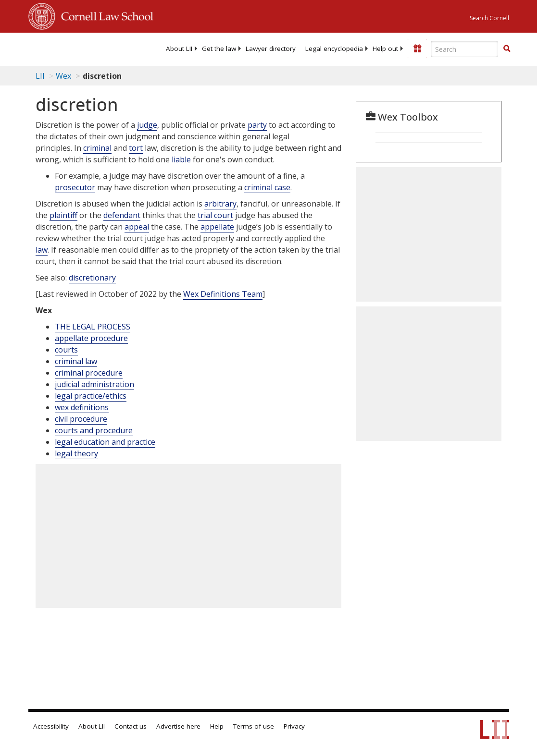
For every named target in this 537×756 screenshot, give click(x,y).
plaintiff (63, 215)
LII (40, 76)
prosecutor (75, 187)
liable (181, 159)
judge (147, 125)
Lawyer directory (271, 49)
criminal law (76, 361)
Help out (385, 49)
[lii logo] (66, 48)
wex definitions (82, 407)
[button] (507, 49)
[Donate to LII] (417, 49)
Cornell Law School (104, 15)
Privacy (294, 726)
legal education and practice (105, 442)
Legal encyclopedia (334, 49)
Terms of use (254, 726)
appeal (137, 227)
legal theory (76, 453)
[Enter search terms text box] (464, 49)
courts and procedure (94, 430)
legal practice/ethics (91, 396)
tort (136, 148)
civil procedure (81, 419)
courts (66, 350)
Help (217, 726)
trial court (215, 215)
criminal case (267, 187)
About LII (179, 49)
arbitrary (220, 204)
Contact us (131, 726)
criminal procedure (89, 373)
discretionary (92, 278)
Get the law (219, 49)
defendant (122, 215)
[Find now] (507, 49)
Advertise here (178, 726)
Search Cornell (489, 18)
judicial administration (94, 384)
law (42, 250)
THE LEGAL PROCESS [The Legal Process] (93, 327)
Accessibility (51, 726)
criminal (97, 148)
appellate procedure (91, 338)
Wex (63, 76)
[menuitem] (179, 49)
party (257, 125)
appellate (217, 227)
